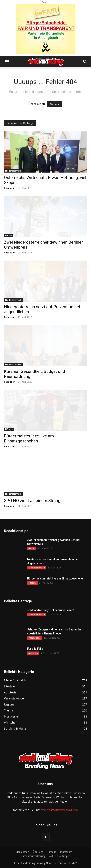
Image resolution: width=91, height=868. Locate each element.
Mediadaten (22, 852)
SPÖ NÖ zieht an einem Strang (32, 501)
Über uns (38, 852)
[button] (7, 62)
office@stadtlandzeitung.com (60, 810)
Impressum (66, 852)
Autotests (33, 653)
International (35, 638)
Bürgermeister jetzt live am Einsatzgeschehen (29, 439)
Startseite (54, 104)
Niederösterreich (13, 171)
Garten (8, 235)
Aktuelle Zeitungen (60, 856)
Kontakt (51, 852)
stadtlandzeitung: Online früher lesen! (51, 610)
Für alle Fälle (35, 649)
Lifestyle (9, 429)
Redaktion (10, 188)
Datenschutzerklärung (33, 856)
